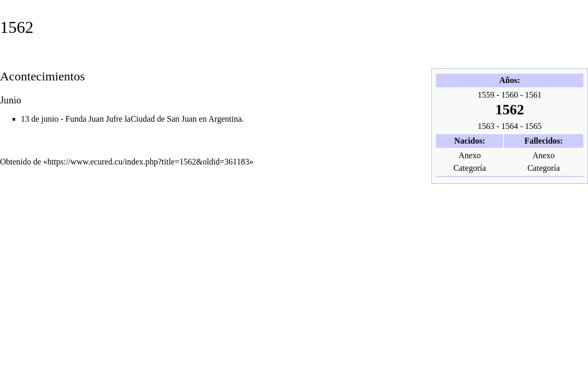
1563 (486, 126)
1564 (510, 126)
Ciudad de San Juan (164, 119)
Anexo (470, 155)
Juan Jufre (105, 119)
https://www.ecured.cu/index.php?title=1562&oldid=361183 (149, 162)
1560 (510, 95)
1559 (486, 95)
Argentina (225, 119)
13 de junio (40, 119)
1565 (533, 126)
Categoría (469, 168)
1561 (533, 95)
